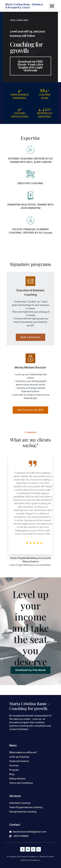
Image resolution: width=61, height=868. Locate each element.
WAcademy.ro (35, 860)
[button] (52, 6)
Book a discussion (30, 337)
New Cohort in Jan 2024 (30, 410)
